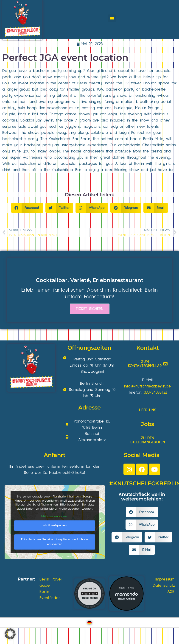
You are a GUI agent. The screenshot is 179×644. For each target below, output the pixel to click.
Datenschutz (164, 586)
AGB (171, 592)
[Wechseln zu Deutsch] (89, 623)
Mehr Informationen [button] (55, 516)
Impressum (165, 579)
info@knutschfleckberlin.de (148, 386)
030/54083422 (155, 392)
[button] (112, 18)
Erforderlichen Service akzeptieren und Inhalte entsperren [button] (55, 542)
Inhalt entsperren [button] (55, 525)
